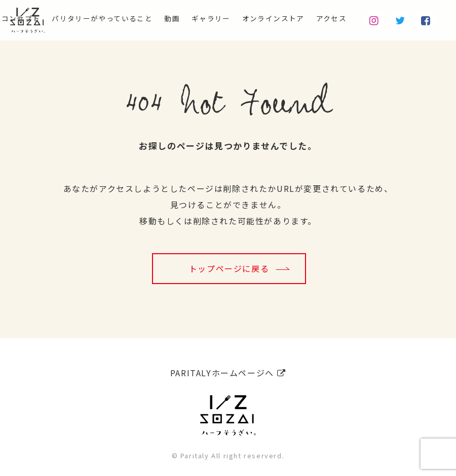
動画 (193, 18)
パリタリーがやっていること (115, 18)
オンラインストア (307, 18)
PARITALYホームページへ (228, 369)
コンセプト (22, 18)
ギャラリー (237, 18)
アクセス (372, 18)
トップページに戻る (229, 268)
